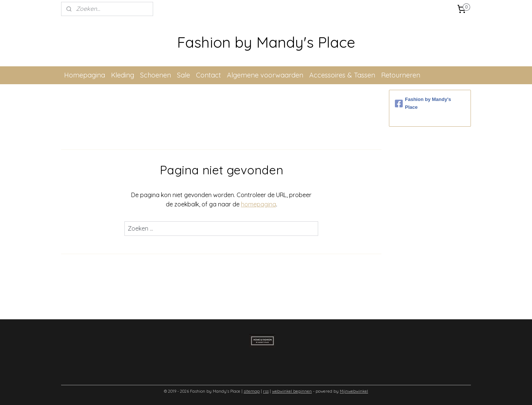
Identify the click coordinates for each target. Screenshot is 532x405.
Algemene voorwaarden (265, 75)
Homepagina (85, 75)
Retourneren (401, 75)
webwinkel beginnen (292, 391)
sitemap (252, 391)
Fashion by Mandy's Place (423, 103)
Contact (208, 75)
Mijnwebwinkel (354, 391)
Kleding (123, 75)
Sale (183, 75)
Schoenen (156, 75)
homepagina (259, 204)
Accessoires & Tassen (342, 75)
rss (266, 391)
